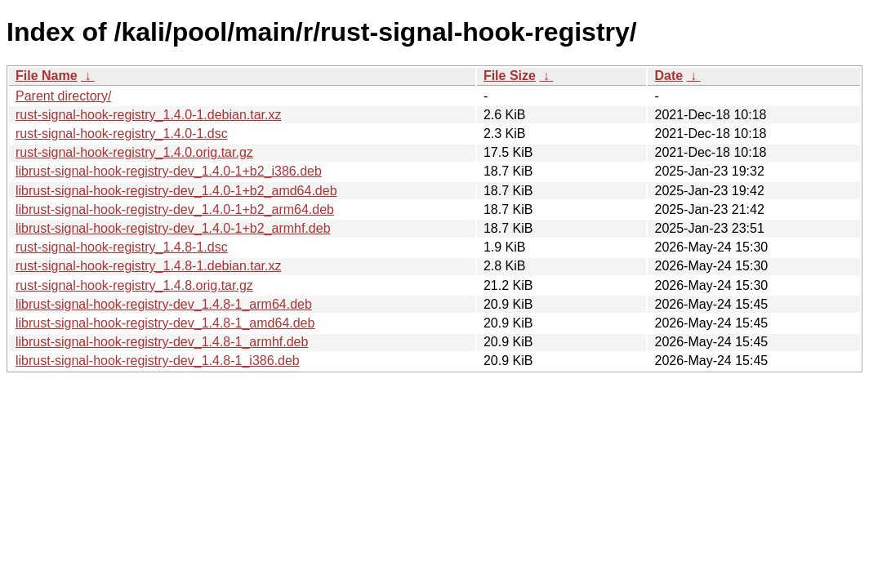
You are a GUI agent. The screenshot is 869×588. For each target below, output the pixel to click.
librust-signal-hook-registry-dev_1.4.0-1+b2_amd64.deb (176, 191)
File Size (510, 76)
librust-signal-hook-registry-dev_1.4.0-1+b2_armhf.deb (173, 228)
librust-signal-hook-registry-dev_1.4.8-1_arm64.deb (164, 304)
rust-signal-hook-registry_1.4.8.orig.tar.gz (134, 285)
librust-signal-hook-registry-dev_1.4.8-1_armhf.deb (162, 342)
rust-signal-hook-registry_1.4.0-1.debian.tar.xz (149, 115)
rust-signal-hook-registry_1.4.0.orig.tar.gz (134, 152)
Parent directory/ (63, 96)
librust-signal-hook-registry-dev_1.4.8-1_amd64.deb (165, 323)
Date (668, 76)
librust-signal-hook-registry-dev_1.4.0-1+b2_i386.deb (169, 171)
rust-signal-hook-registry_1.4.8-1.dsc (122, 247)
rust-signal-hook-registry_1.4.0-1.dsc (122, 134)
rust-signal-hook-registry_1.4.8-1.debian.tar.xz (149, 266)
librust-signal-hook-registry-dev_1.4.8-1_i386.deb (158, 361)
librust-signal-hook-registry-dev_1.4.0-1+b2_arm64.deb (175, 209)
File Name (47, 76)
